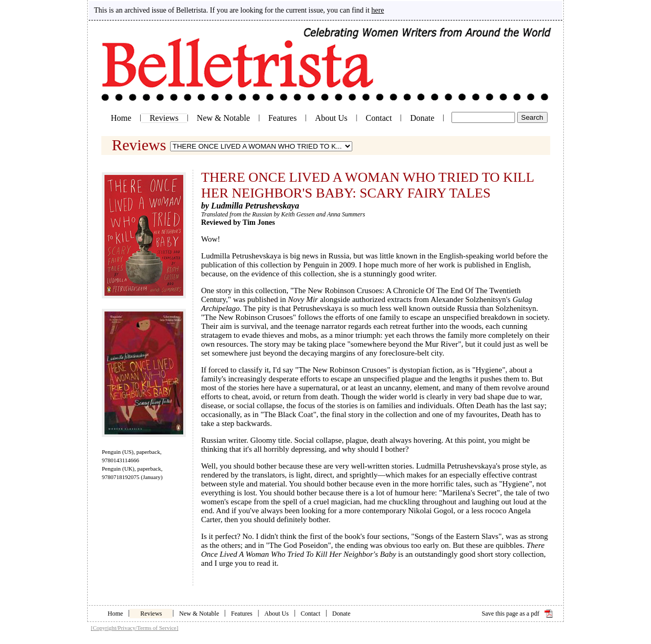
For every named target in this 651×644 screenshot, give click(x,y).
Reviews (164, 118)
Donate (422, 118)
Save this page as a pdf (511, 614)
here (377, 10)
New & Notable (223, 118)
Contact (379, 118)
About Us (331, 118)
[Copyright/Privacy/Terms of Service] (135, 628)
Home (121, 118)
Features (282, 118)
